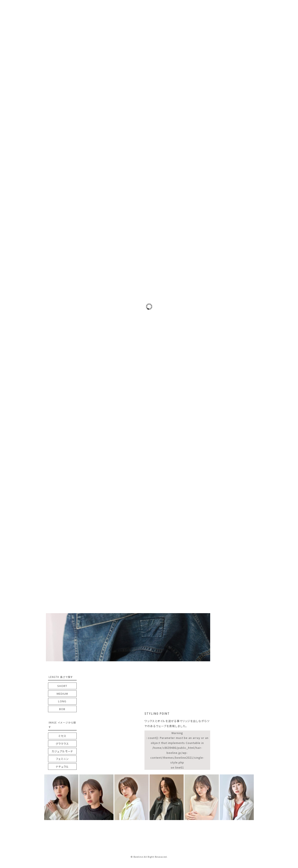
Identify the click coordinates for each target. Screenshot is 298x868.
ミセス (62, 736)
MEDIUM (62, 694)
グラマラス (62, 744)
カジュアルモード (62, 751)
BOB (62, 709)
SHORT (62, 686)
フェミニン (62, 759)
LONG (62, 701)
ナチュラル (62, 767)
